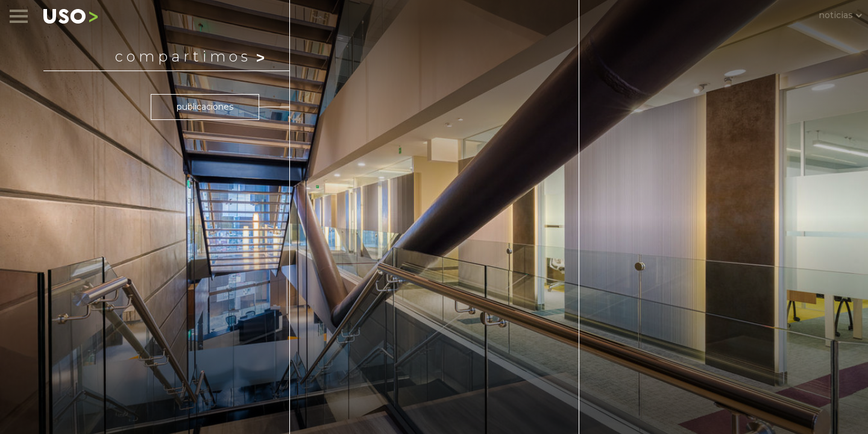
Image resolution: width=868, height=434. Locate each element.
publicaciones (205, 107)
